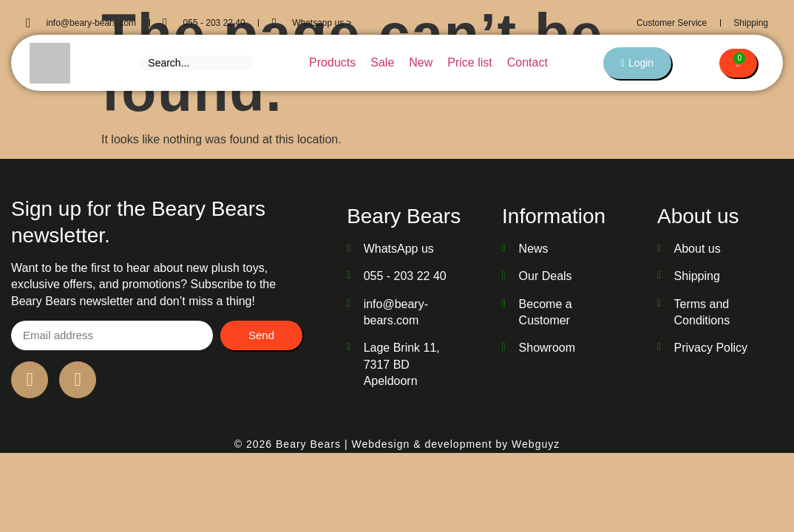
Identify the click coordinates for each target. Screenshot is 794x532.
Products (332, 62)
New (420, 62)
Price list (469, 62)
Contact (527, 62)
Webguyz (536, 444)
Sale (381, 62)
